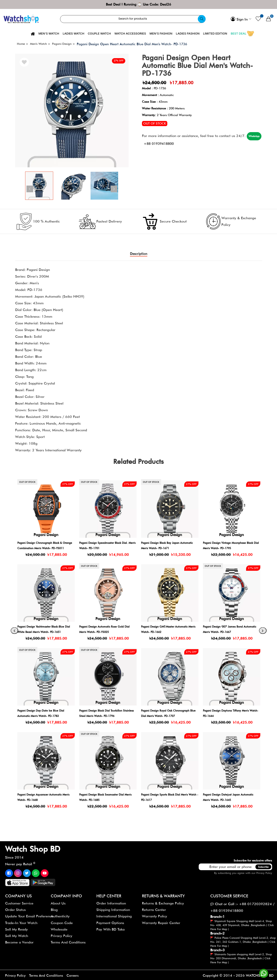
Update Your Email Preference (29, 915)
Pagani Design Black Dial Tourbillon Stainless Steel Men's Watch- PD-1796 (169, 715)
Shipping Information (113, 909)
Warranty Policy (155, 915)
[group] (72, 110)
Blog (54, 909)
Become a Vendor (19, 941)
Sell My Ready (16, 928)
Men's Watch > (40, 44)
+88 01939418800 (185, 143)
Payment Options (110, 922)
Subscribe (263, 865)
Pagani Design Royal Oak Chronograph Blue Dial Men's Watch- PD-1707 (226, 715)
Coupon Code (62, 922)
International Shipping (114, 915)
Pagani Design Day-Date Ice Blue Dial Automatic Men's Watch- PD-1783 (106, 715)
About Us (58, 902)
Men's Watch (49, 33)
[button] (126, 186)
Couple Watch (99, 33)
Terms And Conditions (68, 941)
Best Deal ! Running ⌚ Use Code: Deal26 (138, 4)
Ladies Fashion (188, 33)
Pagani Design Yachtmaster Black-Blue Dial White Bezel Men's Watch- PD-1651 (108, 631)
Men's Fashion (161, 33)
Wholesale (59, 928)
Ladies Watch (74, 33)
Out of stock (155, 123)
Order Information (111, 902)
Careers (75, 974)
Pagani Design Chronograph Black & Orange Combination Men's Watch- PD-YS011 (107, 547)
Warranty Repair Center (161, 922)
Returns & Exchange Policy (163, 902)
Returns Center (154, 909)
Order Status (15, 909)
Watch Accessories (130, 33)
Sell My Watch (17, 935)
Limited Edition (215, 33)
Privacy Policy (264, 872)
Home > (23, 44)
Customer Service (19, 902)
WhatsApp (154, 143)
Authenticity (60, 915)
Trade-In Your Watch (21, 922)
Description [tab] (138, 254)
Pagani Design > (64, 44)
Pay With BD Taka (110, 928)
